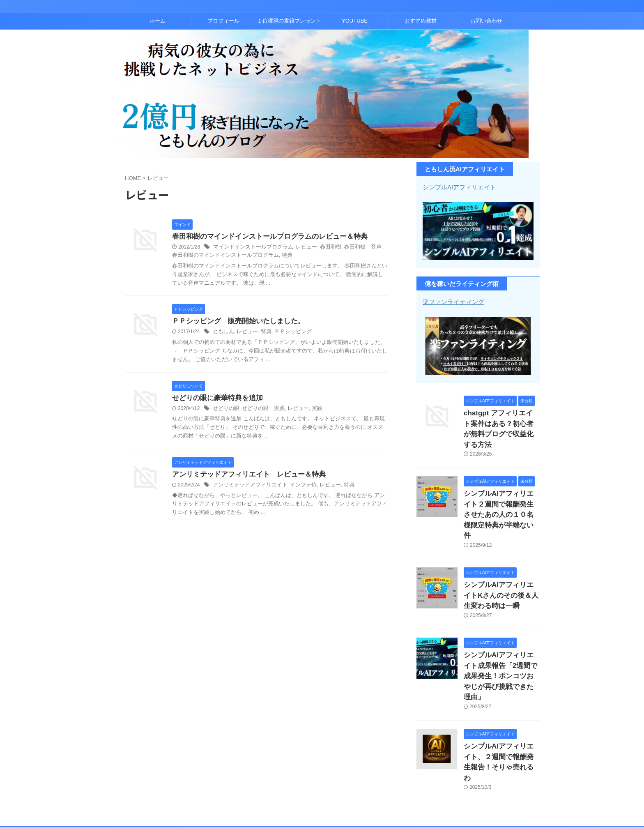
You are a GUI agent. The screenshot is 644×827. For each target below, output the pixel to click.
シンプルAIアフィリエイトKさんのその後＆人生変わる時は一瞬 (501, 563)
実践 (310, 410)
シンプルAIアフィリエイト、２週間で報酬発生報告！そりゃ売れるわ (501, 706)
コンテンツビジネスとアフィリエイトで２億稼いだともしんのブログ (322, 792)
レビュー (299, 248)
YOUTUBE (355, 21)
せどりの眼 (225, 410)
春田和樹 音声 (352, 248)
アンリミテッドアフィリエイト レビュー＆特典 (244, 476)
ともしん (223, 333)
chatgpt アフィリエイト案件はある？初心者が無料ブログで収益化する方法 (501, 421)
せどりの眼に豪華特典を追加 (215, 399)
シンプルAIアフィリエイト (457, 187)
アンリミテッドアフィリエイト (247, 487)
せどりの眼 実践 (260, 410)
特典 (264, 256)
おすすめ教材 (421, 21)
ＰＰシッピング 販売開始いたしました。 (235, 322)
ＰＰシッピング (287, 333)
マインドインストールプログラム (250, 248)
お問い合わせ (486, 21)
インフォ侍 (297, 487)
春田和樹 (322, 248)
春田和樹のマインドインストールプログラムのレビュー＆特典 (264, 237)
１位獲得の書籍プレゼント (289, 21)
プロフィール (223, 21)
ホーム (158, 21)
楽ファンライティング (451, 301)
